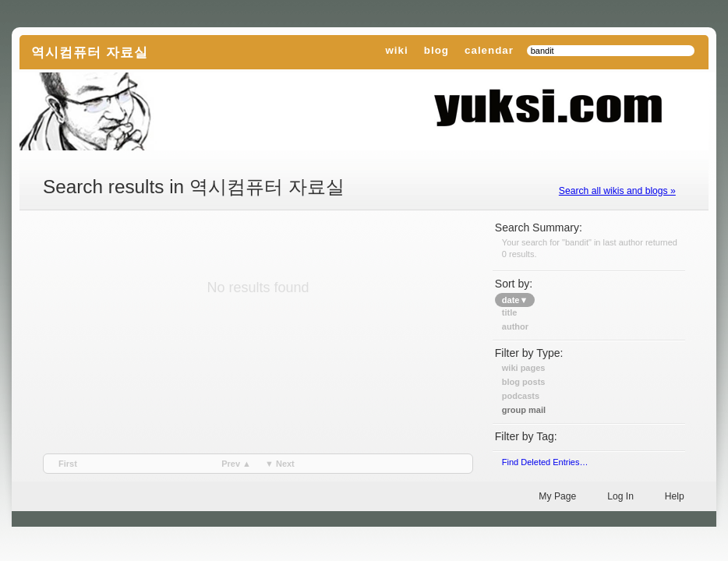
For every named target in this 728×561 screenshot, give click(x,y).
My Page (557, 496)
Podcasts (521, 396)
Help (675, 496)
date (515, 300)
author (515, 326)
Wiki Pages (524, 368)
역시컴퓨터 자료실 (90, 52)
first (68, 464)
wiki (396, 50)
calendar (489, 50)
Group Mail (524, 410)
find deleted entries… (545, 462)
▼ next (280, 464)
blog (436, 50)
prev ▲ (236, 464)
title (510, 312)
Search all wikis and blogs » (617, 191)
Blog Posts (524, 382)
